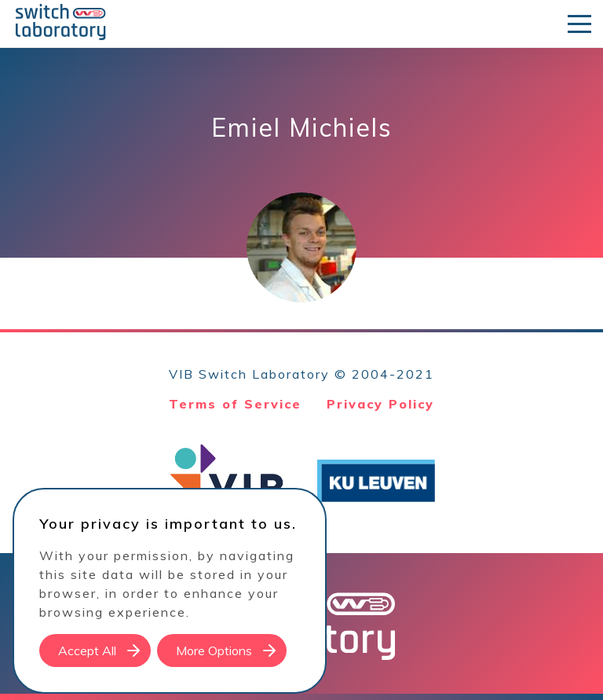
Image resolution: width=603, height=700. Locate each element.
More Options (214, 651)
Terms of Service (235, 404)
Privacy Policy (380, 404)
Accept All (87, 651)
